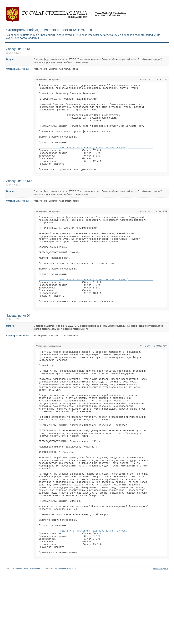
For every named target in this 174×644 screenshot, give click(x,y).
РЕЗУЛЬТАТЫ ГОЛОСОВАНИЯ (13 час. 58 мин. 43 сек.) (96, 160)
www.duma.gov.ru (160, 640)
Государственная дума (66, 14)
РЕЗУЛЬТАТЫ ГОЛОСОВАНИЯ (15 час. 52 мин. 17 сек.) (96, 598)
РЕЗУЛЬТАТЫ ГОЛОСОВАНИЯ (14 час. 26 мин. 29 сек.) (96, 308)
